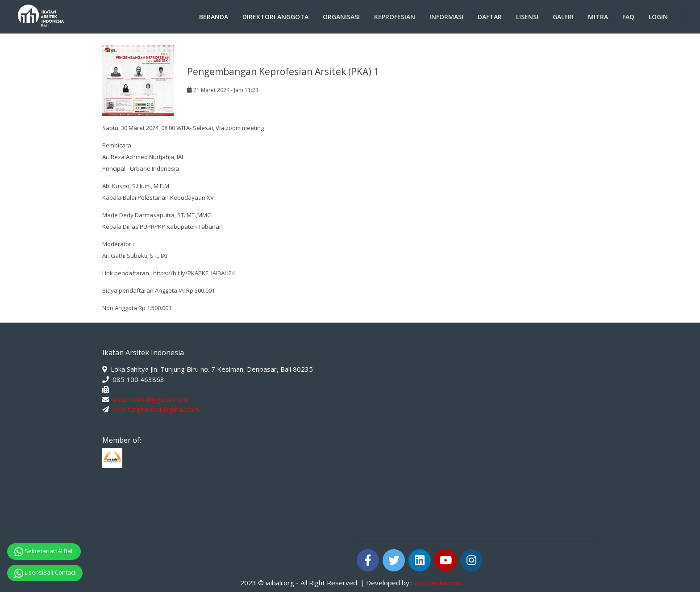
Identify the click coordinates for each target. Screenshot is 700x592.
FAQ (628, 17)
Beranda (214, 17)
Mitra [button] (598, 17)
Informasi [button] (446, 17)
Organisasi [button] (341, 17)
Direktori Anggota (275, 17)
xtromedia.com (437, 583)
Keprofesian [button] (395, 17)
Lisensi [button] (527, 17)
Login (658, 17)
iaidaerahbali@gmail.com (150, 399)
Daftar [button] (490, 17)
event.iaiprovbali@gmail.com (156, 409)
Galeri (563, 17)
